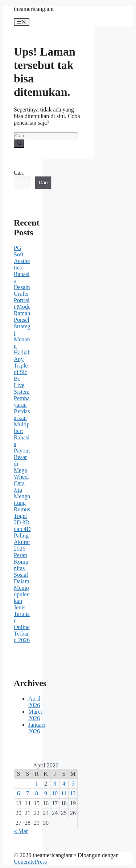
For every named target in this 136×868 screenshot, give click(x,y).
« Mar (21, 831)
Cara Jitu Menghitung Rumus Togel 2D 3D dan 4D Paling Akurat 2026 (22, 516)
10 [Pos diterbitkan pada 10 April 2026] (55, 793)
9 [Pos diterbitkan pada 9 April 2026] (46, 793)
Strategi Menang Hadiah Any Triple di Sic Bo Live (22, 356)
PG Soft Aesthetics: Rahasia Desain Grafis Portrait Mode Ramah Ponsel (22, 284)
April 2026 (34, 702)
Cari (19, 173)
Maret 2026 (35, 715)
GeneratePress (30, 862)
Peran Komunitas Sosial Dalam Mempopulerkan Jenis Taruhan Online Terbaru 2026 (22, 598)
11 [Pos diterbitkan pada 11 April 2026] (64, 793)
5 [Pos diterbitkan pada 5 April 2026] (73, 784)
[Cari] (19, 143)
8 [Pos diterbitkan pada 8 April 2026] (37, 793)
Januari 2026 (37, 728)
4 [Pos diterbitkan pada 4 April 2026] (64, 784)
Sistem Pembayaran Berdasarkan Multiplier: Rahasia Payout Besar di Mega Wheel (22, 434)
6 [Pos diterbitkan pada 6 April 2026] (18, 793)
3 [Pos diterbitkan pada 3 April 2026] (55, 784)
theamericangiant (34, 9)
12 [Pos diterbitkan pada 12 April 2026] (73, 793)
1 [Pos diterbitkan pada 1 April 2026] (37, 784)
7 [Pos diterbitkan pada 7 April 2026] (28, 793)
